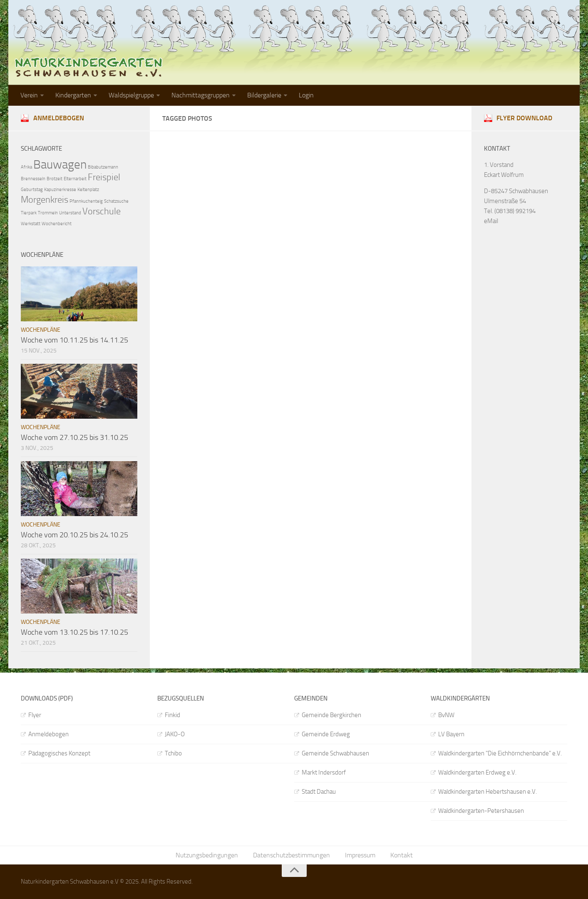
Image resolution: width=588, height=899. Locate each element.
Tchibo (173, 753)
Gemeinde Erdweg (326, 734)
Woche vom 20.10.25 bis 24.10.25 (74, 535)
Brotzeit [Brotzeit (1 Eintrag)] (55, 179)
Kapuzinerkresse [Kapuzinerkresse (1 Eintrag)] (60, 190)
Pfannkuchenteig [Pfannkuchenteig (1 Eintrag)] (86, 201)
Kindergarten (73, 95)
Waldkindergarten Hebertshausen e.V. (488, 792)
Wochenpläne (41, 330)
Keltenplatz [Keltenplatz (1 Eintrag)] (88, 190)
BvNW (446, 715)
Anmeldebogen (59, 118)
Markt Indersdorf (324, 772)
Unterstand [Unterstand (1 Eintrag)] (70, 213)
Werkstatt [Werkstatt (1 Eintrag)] (31, 224)
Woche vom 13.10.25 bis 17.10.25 (74, 632)
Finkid (172, 715)
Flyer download (524, 118)
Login (306, 95)
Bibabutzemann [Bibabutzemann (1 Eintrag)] (103, 167)
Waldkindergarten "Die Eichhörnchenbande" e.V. (500, 753)
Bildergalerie (264, 95)
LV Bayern (451, 734)
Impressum (360, 855)
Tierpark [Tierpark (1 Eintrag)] (29, 213)
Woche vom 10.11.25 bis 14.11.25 (74, 340)
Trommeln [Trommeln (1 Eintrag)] (48, 213)
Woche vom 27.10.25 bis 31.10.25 (74, 437)
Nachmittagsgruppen (201, 95)
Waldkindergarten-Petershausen (481, 811)
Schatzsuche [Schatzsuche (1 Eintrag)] (116, 201)
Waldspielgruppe (131, 95)
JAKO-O (175, 734)
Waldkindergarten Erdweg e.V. (477, 772)
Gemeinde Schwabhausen (335, 753)
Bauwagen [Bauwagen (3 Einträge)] (60, 165)
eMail (491, 221)
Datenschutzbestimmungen (292, 855)
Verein (29, 95)
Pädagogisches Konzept (59, 753)
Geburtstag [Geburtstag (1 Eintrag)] (32, 190)
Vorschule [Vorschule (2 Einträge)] (102, 211)
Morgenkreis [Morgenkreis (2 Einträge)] (45, 200)
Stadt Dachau (319, 792)
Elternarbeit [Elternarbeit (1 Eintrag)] (75, 179)
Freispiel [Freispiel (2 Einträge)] (104, 177)
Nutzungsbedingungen (207, 855)
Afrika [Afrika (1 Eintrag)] (26, 167)
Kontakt (402, 855)
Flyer (35, 715)
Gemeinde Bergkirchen (331, 715)
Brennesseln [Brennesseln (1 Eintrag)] (33, 179)
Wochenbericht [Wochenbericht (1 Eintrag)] (57, 224)
